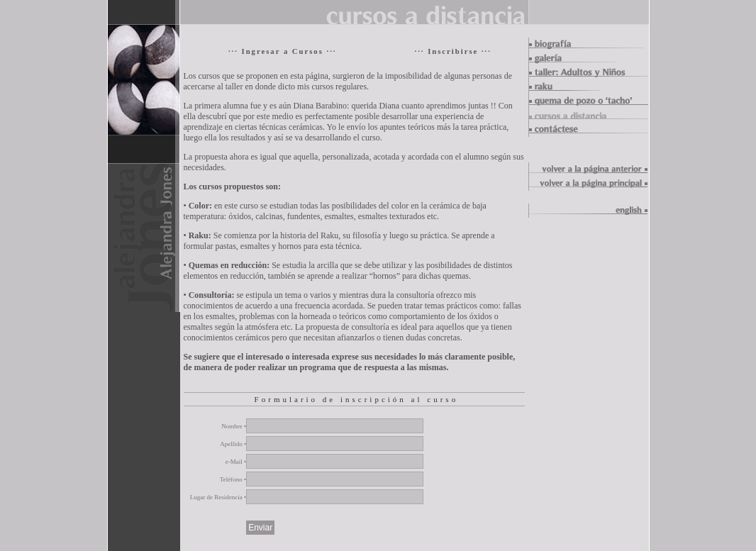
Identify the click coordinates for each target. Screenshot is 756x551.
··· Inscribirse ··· (452, 51)
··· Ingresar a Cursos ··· (283, 51)
